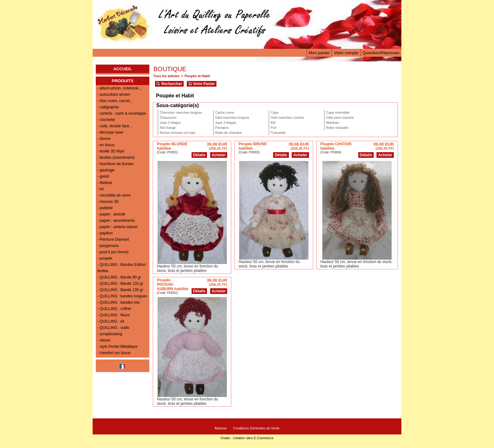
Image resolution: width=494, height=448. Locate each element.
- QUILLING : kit (111, 321)
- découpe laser (110, 132)
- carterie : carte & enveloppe (122, 113)
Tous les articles (167, 76)
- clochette (106, 120)
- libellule (105, 183)
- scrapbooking (110, 334)
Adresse (221, 428)
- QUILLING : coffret (114, 309)
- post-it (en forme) (113, 252)
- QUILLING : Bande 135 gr (120, 290)
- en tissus (106, 145)
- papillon (105, 233)
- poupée (105, 258)
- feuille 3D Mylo (111, 151)
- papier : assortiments (116, 221)
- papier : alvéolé (111, 214)
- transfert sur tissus (114, 353)
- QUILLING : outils (113, 328)
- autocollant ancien (114, 95)
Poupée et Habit (197, 76)
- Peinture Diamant (113, 239)
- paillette (105, 208)
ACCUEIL (122, 69)
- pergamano (108, 246)
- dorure (104, 139)
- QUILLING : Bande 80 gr (119, 277)
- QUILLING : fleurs (114, 315)
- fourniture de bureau (115, 164)
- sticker (104, 340)
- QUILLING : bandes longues (122, 296)
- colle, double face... (115, 126)
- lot (101, 189)
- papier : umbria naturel (117, 227)
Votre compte (346, 53)
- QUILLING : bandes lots (119, 302)
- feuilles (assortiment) (116, 158)
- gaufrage (106, 170)
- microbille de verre (114, 195)
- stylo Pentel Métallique (117, 347)
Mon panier (319, 53)
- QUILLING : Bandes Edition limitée (122, 268)
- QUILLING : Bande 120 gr (120, 284)
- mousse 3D (108, 202)
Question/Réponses (381, 53)
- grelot (103, 176)
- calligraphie (108, 107)
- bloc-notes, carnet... (115, 101)
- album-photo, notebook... (119, 88)
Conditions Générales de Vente (256, 428)
